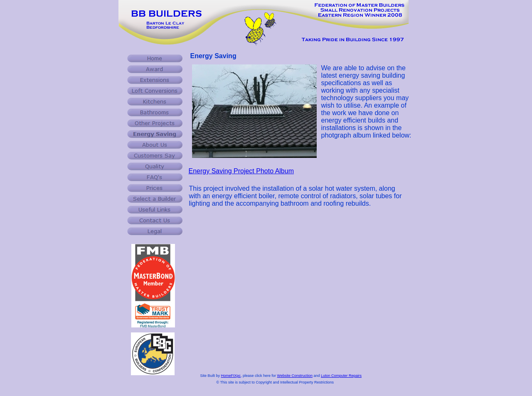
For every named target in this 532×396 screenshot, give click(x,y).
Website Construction (295, 376)
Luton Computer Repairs (341, 376)
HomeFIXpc (231, 376)
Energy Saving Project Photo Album (241, 171)
